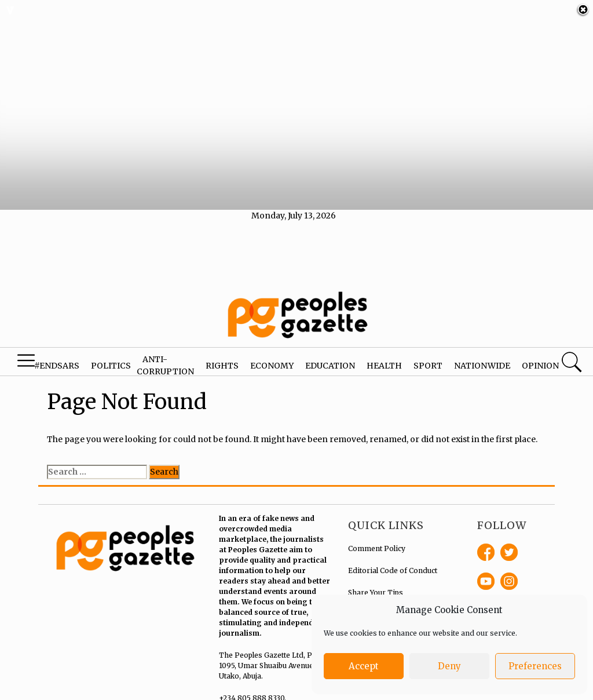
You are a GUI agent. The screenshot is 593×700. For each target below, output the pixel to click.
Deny (449, 666)
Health (384, 360)
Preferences (535, 666)
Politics (111, 360)
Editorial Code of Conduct (393, 566)
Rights (222, 360)
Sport (428, 360)
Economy (272, 360)
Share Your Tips (376, 588)
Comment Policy (377, 544)
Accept (364, 666)
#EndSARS (57, 360)
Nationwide (482, 360)
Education (330, 360)
